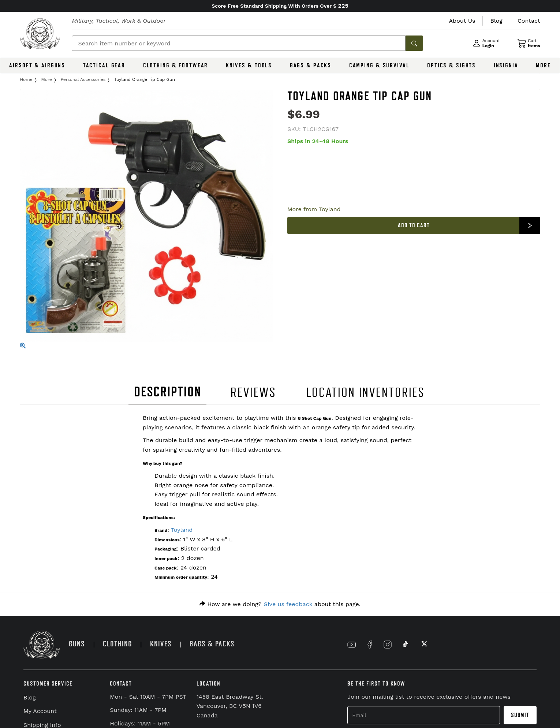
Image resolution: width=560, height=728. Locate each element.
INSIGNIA (506, 66)
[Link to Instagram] (388, 645)
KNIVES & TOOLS (249, 66)
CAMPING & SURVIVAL (379, 66)
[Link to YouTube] (352, 645)
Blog (29, 697)
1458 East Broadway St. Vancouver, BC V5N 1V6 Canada (230, 706)
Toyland (182, 530)
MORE (543, 66)
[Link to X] (423, 645)
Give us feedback (288, 604)
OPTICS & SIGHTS (451, 66)
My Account (40, 711)
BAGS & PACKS (311, 66)
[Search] (239, 43)
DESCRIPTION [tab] (168, 392)
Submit (520, 715)
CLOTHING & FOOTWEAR (176, 66)
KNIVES (161, 644)
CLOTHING (117, 644)
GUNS (77, 644)
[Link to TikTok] (406, 645)
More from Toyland (314, 209)
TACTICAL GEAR (104, 66)
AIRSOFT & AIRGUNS (37, 66)
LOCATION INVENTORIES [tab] (366, 393)
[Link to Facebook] (370, 645)
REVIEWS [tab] (253, 393)
